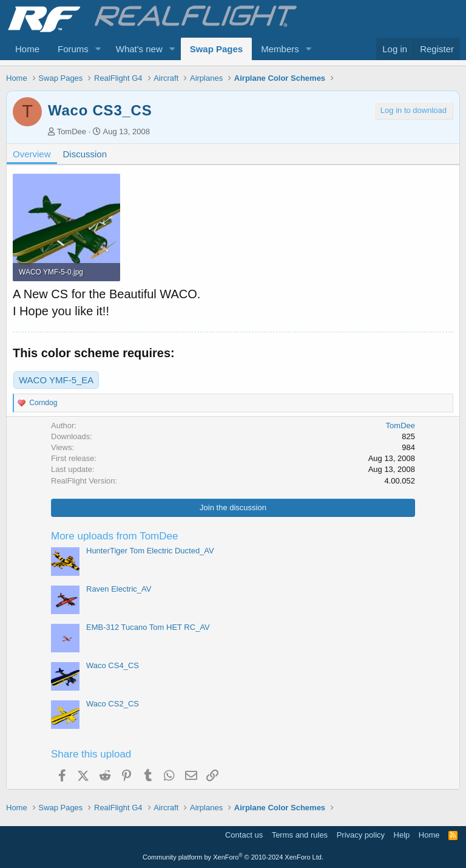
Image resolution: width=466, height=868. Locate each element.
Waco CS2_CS (113, 704)
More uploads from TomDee (114, 536)
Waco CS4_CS (113, 665)
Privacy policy (361, 835)
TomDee (72, 132)
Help (402, 835)
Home (27, 49)
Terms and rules (300, 835)
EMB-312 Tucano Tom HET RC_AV (148, 627)
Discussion (85, 154)
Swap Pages (217, 49)
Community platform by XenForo (233, 857)
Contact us (244, 835)
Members (280, 49)
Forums (73, 49)
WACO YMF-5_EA (56, 380)
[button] (98, 49)
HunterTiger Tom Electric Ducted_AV (150, 551)
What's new (139, 49)
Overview (32, 154)
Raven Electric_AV (119, 589)
